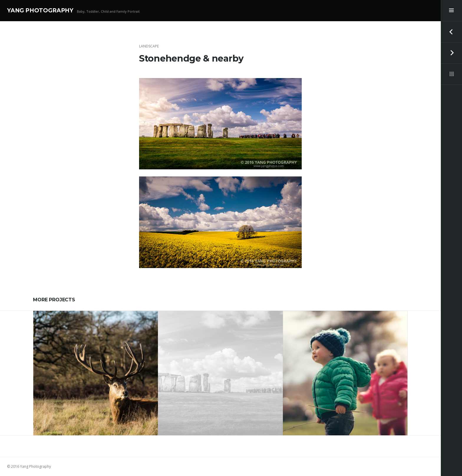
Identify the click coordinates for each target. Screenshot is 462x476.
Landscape (149, 46)
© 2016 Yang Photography (29, 466)
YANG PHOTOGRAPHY (40, 10)
